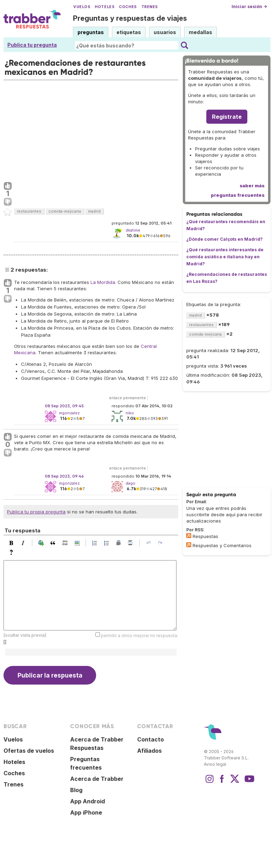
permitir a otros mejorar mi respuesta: (140, 636)
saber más (252, 186)
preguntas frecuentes (238, 195)
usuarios (165, 32)
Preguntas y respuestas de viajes (130, 18)
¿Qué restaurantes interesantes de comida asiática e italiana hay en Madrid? (225, 257)
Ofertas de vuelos (29, 751)
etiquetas (129, 32)
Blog (76, 790)
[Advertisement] (91, 129)
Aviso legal (215, 764)
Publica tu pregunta (32, 45)
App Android (88, 801)
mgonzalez (69, 413)
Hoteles (105, 7)
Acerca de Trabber (97, 779)
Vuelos (82, 7)
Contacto (151, 739)
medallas (201, 32)
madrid (94, 211)
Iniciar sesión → (249, 7)
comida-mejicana (65, 211)
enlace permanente (128, 398)
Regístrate (227, 117)
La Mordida (103, 282)
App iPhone (86, 812)
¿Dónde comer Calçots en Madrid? (225, 239)
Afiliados (149, 751)
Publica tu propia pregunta (36, 512)
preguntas (91, 32)
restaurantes (29, 211)
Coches (128, 7)
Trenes (150, 7)
